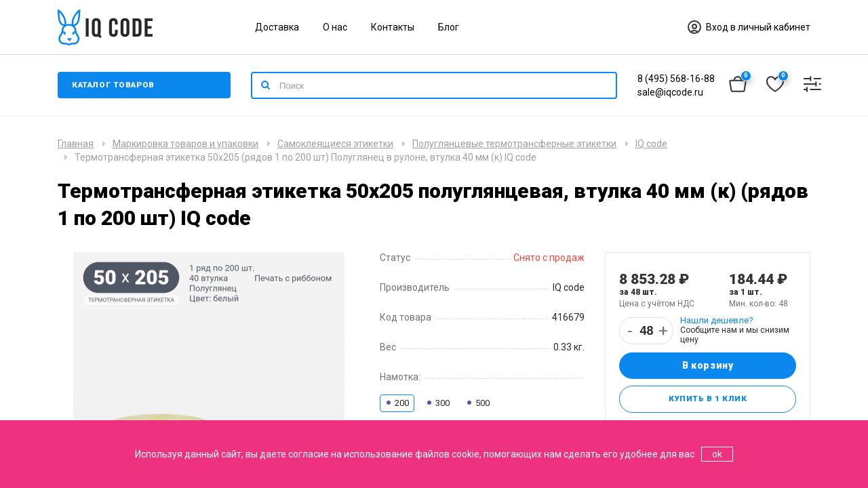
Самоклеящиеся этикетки (335, 144)
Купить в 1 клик (708, 400)
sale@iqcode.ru (670, 92)
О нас (335, 27)
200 (397, 403)
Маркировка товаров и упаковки (185, 144)
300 (438, 403)
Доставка (277, 27)
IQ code (651, 144)
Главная (76, 144)
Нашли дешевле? (717, 320)
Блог (449, 27)
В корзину (708, 366)
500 (478, 403)
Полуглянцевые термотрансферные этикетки (514, 144)
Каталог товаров (115, 85)
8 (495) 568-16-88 (676, 79)
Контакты (393, 27)
